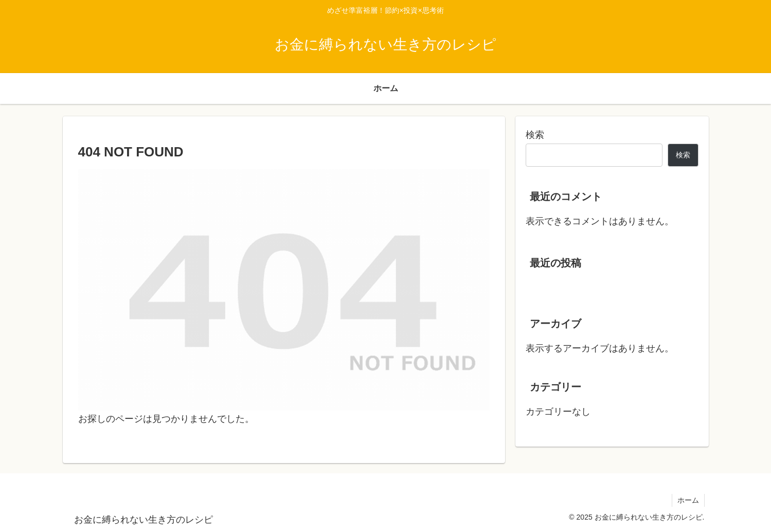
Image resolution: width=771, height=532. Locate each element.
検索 (535, 135)
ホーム (688, 500)
